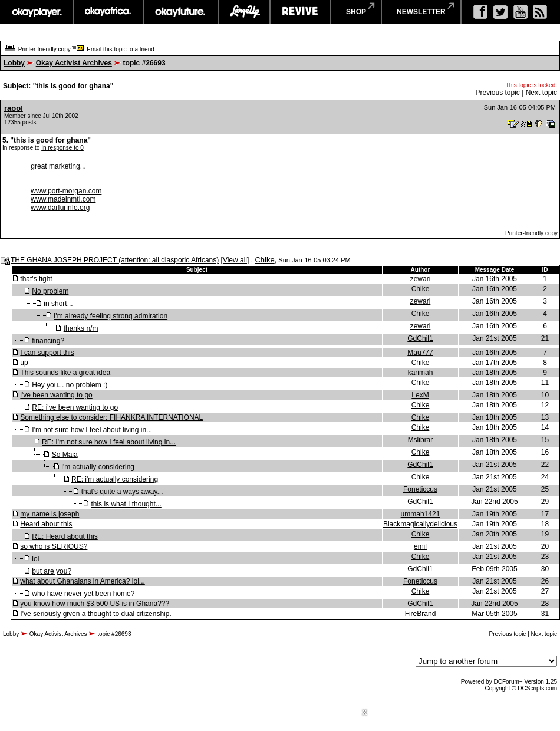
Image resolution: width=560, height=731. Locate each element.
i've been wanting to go (56, 395)
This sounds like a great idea (65, 373)
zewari (421, 279)
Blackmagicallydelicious (420, 524)
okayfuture (181, 12)
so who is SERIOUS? (54, 546)
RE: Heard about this (65, 536)
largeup (244, 12)
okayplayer (36, 12)
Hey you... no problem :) (70, 385)
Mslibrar (421, 440)
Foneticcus (420, 489)
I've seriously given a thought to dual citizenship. (95, 614)
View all (235, 260)
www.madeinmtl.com (63, 199)
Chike (264, 260)
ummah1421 (421, 514)
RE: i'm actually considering (115, 479)
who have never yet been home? (83, 594)
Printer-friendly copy (45, 49)
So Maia (65, 455)
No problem (50, 291)
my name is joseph (50, 514)
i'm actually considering (98, 467)
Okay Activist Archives (74, 63)
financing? (48, 341)
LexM (420, 395)
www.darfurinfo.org (60, 208)
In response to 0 (62, 148)
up (24, 363)
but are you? (52, 571)
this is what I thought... (126, 504)
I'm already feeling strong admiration (111, 316)
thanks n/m (81, 328)
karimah (421, 373)
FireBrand (421, 614)
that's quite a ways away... (122, 492)
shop (356, 12)
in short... (58, 304)
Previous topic (497, 93)
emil (420, 546)
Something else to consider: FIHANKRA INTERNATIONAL (111, 417)
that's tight (36, 279)
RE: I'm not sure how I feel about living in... (109, 442)
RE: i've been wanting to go (75, 407)
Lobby (14, 63)
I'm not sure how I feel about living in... (92, 430)
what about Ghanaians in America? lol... (82, 581)
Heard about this (46, 524)
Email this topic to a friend (121, 49)
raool (14, 108)
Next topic (541, 93)
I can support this (47, 353)
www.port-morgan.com (66, 191)
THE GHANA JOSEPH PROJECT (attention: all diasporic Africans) (115, 260)
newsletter (421, 12)
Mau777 (420, 353)
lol (35, 559)
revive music (300, 12)
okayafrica (108, 12)
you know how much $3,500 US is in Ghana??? (95, 604)
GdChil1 (420, 338)
